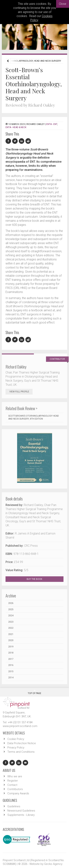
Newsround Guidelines (21, 811)
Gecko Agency (53, 864)
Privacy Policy (16, 748)
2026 (11, 603)
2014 (11, 678)
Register (13, 781)
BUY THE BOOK (38, 579)
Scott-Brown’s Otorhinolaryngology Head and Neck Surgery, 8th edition (34, 417)
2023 (11, 622)
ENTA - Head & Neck (16, 127)
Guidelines (14, 806)
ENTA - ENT (52, 124)
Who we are (15, 776)
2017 (11, 659)
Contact (12, 785)
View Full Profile (21, 392)
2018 (11, 653)
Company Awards (18, 793)
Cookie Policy (16, 739)
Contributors (15, 789)
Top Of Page (34, 692)
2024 (11, 616)
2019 (11, 647)
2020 (11, 640)
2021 (11, 634)
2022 (11, 628)
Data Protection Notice (22, 743)
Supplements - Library (21, 815)
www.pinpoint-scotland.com (20, 726)
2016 (11, 665)
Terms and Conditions (21, 752)
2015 (11, 671)
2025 (11, 609)
